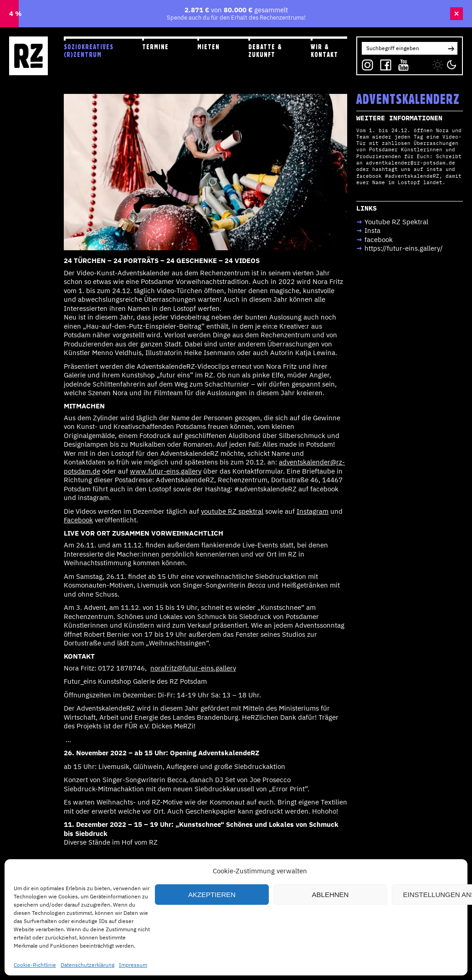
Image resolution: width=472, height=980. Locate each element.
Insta (372, 230)
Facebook (78, 520)
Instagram (313, 511)
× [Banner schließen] (457, 14)
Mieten (208, 47)
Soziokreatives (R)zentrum (89, 51)
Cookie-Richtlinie (35, 965)
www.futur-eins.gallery (166, 471)
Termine (155, 47)
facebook (379, 240)
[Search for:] (403, 48)
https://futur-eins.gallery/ (404, 248)
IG (365, 63)
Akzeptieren (212, 895)
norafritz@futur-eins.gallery (193, 668)
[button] (451, 48)
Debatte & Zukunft (265, 51)
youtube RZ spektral (232, 511)
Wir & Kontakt (324, 51)
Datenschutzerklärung (87, 965)
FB (383, 63)
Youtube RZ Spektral (396, 222)
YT (401, 63)
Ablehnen (331, 895)
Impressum (133, 965)
